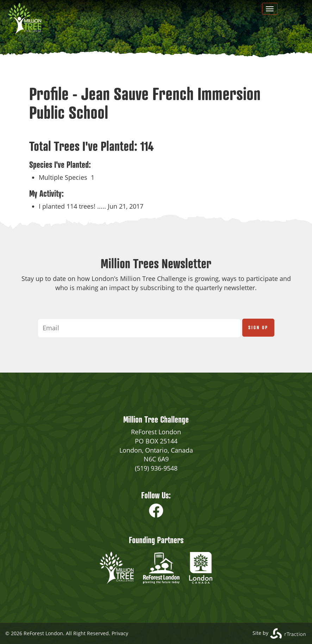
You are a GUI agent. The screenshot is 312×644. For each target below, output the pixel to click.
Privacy (120, 633)
